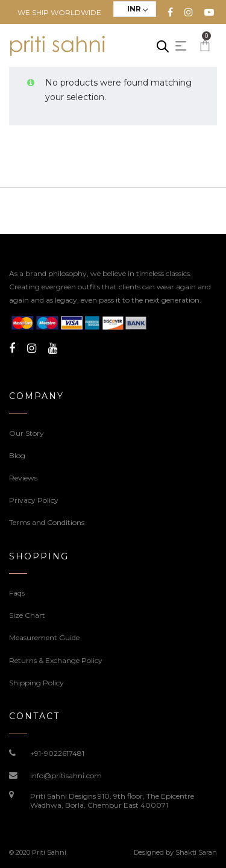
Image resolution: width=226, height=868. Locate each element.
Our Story (27, 433)
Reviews (23, 478)
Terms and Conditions (47, 522)
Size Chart (27, 615)
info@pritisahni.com (66, 775)
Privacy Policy (34, 500)
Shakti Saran (196, 852)
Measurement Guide (44, 637)
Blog (17, 455)
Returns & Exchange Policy (56, 660)
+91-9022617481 (57, 753)
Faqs (17, 593)
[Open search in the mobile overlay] (163, 46)
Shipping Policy (36, 683)
